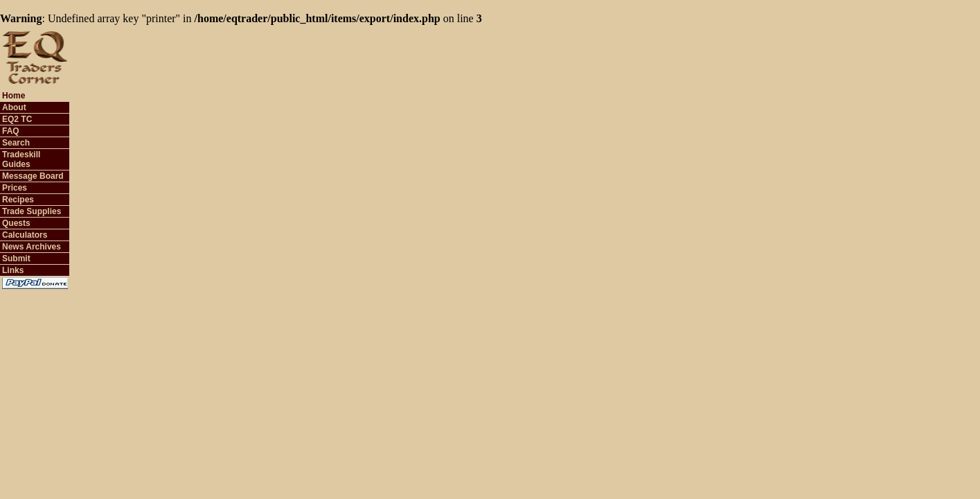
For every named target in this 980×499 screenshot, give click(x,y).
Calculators (25, 235)
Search (16, 143)
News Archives (32, 247)
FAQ (11, 131)
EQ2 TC (17, 119)
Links (13, 270)
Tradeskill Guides (21, 159)
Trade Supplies (32, 211)
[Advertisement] (720, 56)
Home (14, 96)
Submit (16, 259)
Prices (15, 188)
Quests (16, 223)
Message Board (33, 176)
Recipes (18, 200)
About (14, 107)
